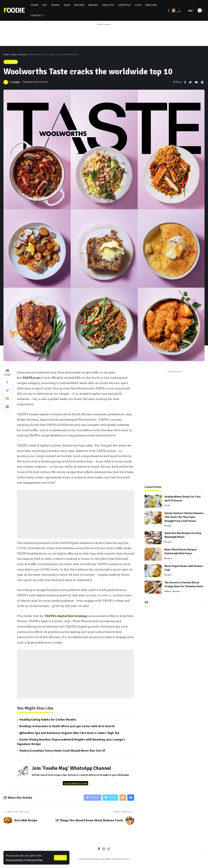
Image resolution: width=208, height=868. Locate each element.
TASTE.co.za (31, 378)
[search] (184, 10)
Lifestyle (11, 62)
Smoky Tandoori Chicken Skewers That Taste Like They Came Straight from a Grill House (184, 515)
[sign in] (173, 10)
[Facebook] (99, 850)
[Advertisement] (104, 35)
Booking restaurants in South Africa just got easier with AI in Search (67, 727)
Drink (167, 503)
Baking (168, 589)
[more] (168, 10)
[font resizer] (191, 10)
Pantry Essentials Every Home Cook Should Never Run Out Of (62, 751)
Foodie (14, 10)
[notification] (179, 10)
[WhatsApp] (109, 850)
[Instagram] (104, 850)
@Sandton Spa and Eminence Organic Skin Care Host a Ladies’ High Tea (69, 733)
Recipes (168, 524)
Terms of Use (37, 860)
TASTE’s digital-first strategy (67, 616)
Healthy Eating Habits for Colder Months (48, 720)
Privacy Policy (15, 860)
